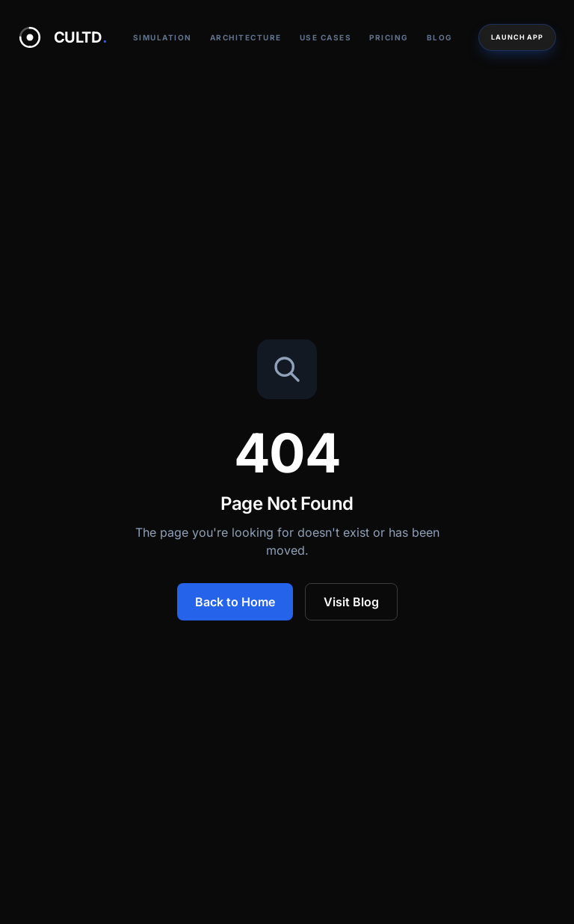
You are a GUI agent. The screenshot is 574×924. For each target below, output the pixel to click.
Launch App (517, 37)
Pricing (389, 37)
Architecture (246, 37)
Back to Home (235, 602)
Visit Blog (351, 602)
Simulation (163, 37)
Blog (440, 37)
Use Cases (326, 37)
